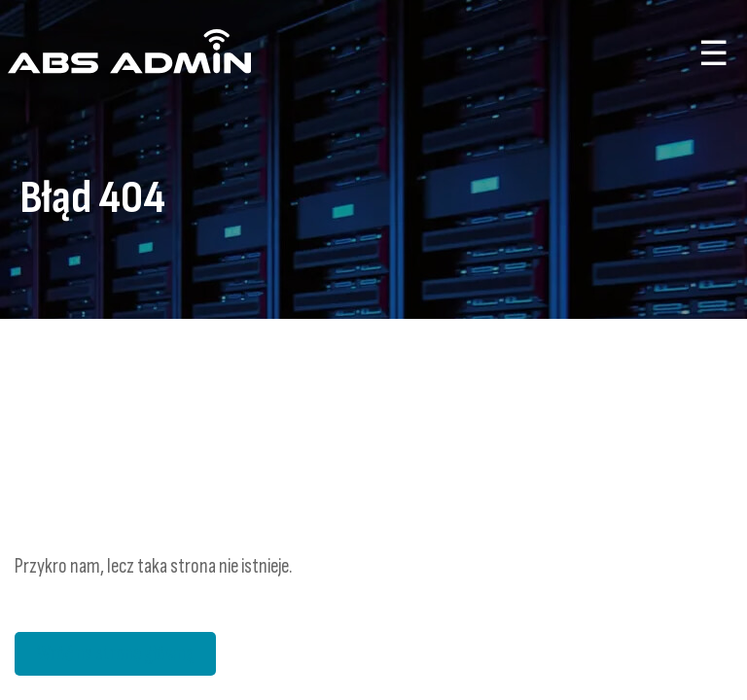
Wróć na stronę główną (115, 654)
